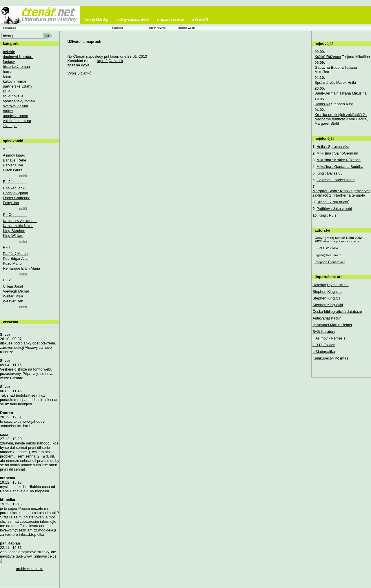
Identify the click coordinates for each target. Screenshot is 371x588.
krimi (7, 76)
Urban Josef (13, 286)
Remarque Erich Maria (21, 268)
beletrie (9, 52)
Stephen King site (327, 292)
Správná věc (325, 82)
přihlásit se (10, 28)
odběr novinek (157, 28)
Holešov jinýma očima (330, 285)
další (23, 176)
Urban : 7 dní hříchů (333, 202)
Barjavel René (14, 160)
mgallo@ (328, 255)
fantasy (9, 62)
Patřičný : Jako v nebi (334, 209)
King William (13, 236)
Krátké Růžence (328, 57)
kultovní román (15, 81)
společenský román (19, 101)
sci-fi (7, 91)
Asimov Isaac (14, 155)
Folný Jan (11, 203)
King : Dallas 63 (330, 173)
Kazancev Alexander (20, 221)
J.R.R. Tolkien (324, 345)
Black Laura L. (15, 170)
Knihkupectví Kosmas (330, 358)
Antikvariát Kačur (327, 318)
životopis (10, 126)
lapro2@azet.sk (110, 61)
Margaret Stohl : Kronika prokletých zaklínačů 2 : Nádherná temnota (341, 193)
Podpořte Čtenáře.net (330, 262)
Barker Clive (13, 165)
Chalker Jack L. (16, 188)
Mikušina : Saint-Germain (337, 153)
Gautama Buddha (329, 67)
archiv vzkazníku (30, 569)
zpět (71, 65)
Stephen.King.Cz (326, 298)
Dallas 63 (322, 104)
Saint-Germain (327, 93)
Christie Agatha (16, 193)
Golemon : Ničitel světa (336, 180)
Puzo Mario (12, 263)
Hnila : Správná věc (333, 147)
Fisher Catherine (17, 198)
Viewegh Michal (16, 291)
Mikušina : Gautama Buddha (340, 167)
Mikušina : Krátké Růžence (339, 160)
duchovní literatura (18, 57)
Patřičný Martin (15, 254)
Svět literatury (324, 332)
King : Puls (327, 215)
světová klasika (16, 106)
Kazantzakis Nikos (18, 226)
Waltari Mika (13, 296)
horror (8, 71)
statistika (118, 28)
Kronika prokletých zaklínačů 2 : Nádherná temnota (341, 117)
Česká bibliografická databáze (337, 312)
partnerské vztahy (18, 86)
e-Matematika (324, 352)
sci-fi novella (13, 96)
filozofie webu (186, 28)
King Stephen (14, 231)
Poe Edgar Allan (16, 258)
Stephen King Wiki (328, 305)
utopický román (16, 116)
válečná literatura (17, 121)
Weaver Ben (13, 301)
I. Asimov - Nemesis (329, 338)
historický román (16, 67)
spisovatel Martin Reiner (332, 325)
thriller (8, 111)
